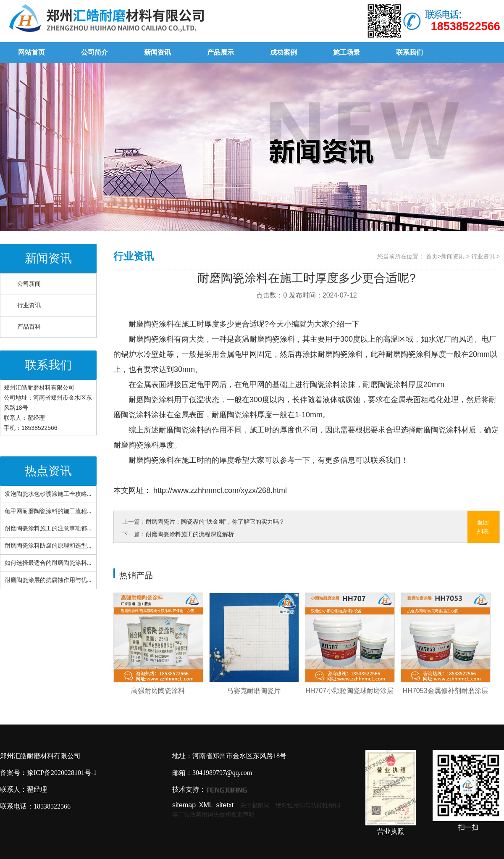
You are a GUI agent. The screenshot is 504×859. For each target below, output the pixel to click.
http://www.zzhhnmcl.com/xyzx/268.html (219, 490)
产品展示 (220, 52)
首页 (432, 256)
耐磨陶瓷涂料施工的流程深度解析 (190, 534)
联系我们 (409, 52)
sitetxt (225, 805)
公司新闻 (29, 284)
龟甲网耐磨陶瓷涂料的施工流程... (48, 511)
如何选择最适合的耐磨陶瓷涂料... (48, 563)
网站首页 (31, 52)
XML (206, 805)
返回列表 (483, 527)
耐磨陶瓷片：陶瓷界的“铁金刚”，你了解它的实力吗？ (215, 522)
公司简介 (94, 52)
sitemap (184, 805)
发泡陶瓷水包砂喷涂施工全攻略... (48, 494)
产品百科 (29, 327)
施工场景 (346, 52)
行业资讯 (29, 305)
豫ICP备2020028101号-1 (62, 773)
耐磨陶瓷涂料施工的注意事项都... (48, 528)
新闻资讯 (157, 52)
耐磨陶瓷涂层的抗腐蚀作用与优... (48, 580)
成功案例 (283, 52)
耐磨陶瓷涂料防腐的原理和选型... (48, 546)
